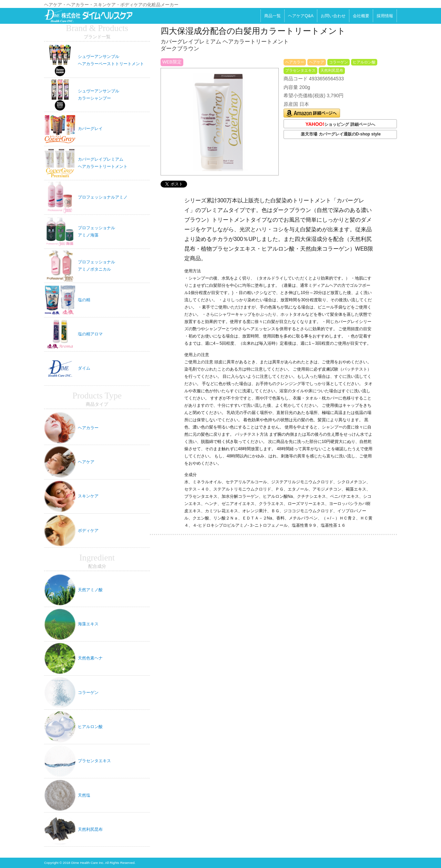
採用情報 (385, 16)
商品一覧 (273, 16)
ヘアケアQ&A (301, 16)
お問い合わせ (333, 16)
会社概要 (361, 16)
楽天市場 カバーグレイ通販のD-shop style (341, 134)
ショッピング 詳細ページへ (340, 124)
